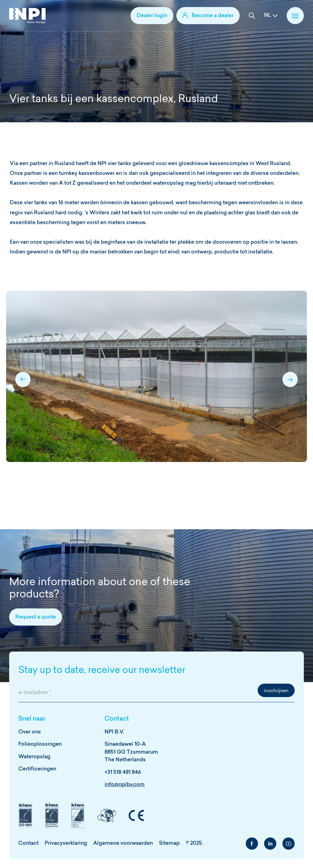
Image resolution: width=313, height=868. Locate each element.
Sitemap (169, 843)
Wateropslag (34, 757)
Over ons (30, 732)
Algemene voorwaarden (123, 843)
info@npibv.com (125, 785)
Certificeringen (37, 769)
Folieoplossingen (40, 744)
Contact (28, 843)
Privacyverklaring (66, 843)
